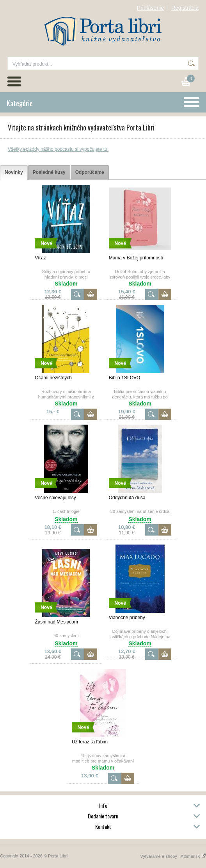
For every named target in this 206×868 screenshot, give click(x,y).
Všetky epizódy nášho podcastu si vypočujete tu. (58, 149)
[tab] (14, 172)
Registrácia (185, 8)
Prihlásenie (150, 8)
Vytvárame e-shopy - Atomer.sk (173, 856)
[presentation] (14, 172)
